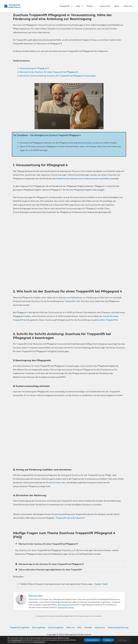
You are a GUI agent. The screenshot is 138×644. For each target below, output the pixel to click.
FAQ (79, 627)
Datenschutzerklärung (116, 627)
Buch (117, 6)
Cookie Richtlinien (39, 642)
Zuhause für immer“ (66, 607)
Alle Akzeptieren (91, 640)
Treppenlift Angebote (22, 627)
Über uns (128, 6)
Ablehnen (107, 640)
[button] (71, 6)
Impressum (98, 627)
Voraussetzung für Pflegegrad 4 (34, 68)
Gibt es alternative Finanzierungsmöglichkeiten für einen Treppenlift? (50, 569)
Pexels (105, 583)
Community (105, 6)
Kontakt (87, 627)
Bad (79, 6)
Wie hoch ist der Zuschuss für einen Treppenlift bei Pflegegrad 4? (48, 544)
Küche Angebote (57, 627)
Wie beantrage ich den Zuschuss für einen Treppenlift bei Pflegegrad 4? (51, 564)
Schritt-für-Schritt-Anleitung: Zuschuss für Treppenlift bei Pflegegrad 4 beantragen (58, 76)
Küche (91, 6)
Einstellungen (16, 640)
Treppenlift (66, 6)
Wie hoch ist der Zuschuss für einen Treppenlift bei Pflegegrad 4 (49, 72)
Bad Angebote (40, 627)
